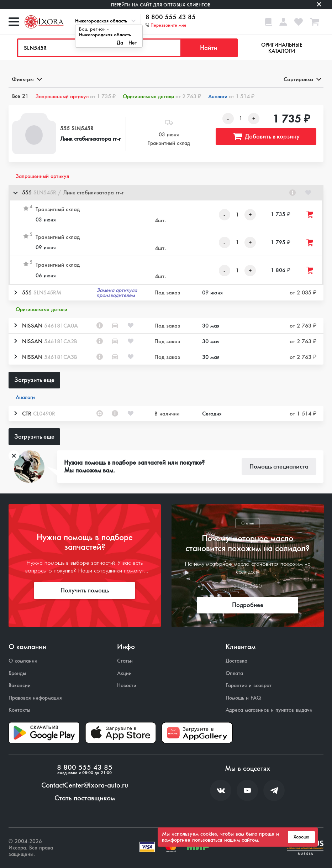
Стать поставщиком (85, 798)
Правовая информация (35, 698)
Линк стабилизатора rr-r (91, 139)
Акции (124, 673)
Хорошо (301, 837)
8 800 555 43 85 (171, 17)
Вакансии (20, 686)
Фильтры (26, 79)
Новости (127, 686)
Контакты (19, 710)
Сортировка (302, 79)
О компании (23, 661)
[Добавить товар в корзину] (310, 215)
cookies (209, 834)
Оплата (234, 673)
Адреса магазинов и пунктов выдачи (269, 710)
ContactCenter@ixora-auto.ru (85, 785)
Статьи (125, 661)
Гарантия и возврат (249, 686)
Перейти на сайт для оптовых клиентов (161, 5)
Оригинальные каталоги (282, 48)
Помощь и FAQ (243, 698)
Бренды (17, 673)
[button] (166, 193)
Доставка (236, 661)
